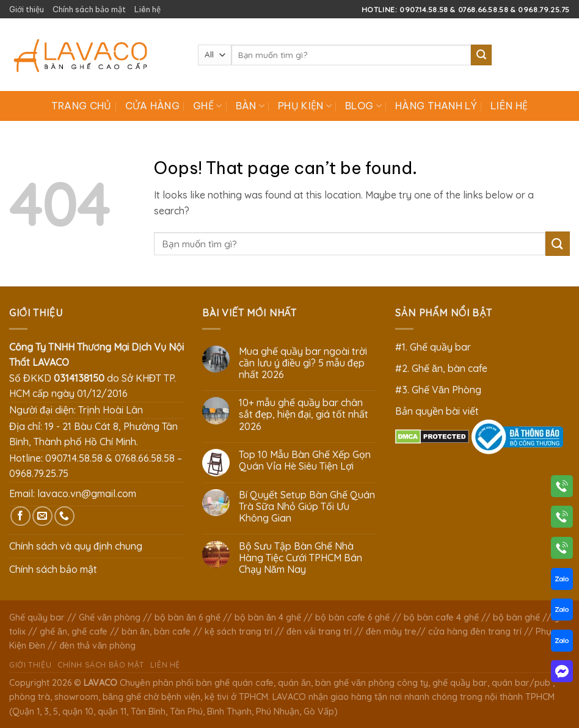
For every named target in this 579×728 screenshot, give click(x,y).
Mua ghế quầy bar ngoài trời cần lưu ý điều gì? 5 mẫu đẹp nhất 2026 (303, 363)
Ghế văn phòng (110, 617)
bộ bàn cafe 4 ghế (441, 617)
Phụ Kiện (305, 106)
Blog (363, 106)
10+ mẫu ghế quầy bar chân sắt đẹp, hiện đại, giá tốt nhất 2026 (304, 414)
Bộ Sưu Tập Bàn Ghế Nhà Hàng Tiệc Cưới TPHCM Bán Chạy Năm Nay (300, 558)
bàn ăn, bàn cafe (156, 632)
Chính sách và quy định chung (76, 546)
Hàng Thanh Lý (436, 106)
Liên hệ (147, 9)
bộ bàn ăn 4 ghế (268, 617)
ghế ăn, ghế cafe (74, 632)
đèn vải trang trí (319, 632)
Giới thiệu (27, 9)
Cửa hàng (153, 106)
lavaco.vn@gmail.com (87, 493)
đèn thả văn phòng (97, 646)
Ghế (207, 106)
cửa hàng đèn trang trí (475, 632)
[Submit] (481, 55)
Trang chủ (82, 106)
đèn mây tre (391, 632)
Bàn (250, 106)
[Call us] (64, 516)
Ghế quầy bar (37, 617)
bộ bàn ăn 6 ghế (188, 617)
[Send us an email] (42, 516)
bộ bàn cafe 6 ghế (352, 617)
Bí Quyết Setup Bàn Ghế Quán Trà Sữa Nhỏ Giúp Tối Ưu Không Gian (307, 507)
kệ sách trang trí (239, 632)
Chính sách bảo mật (89, 9)
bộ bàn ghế (516, 617)
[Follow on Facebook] (20, 516)
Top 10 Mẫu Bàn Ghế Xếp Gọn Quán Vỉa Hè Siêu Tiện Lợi (305, 460)
